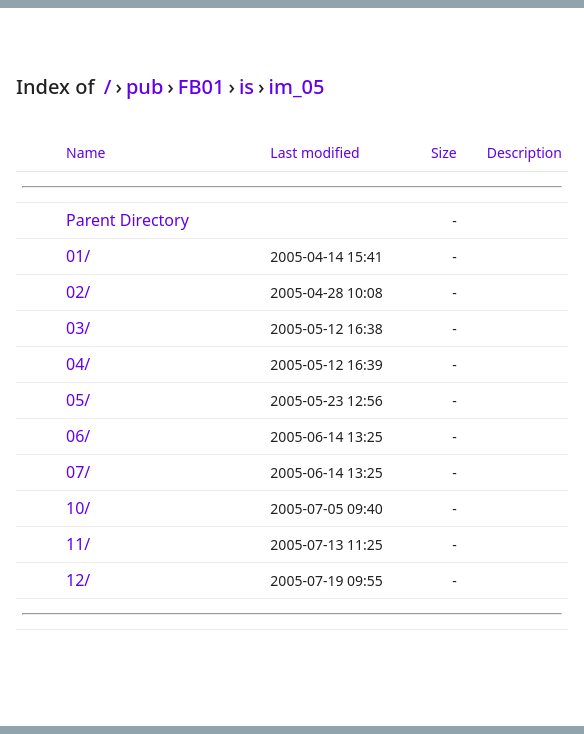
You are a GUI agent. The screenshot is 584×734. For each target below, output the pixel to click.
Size (444, 152)
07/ (78, 472)
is (246, 86)
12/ (78, 580)
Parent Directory (127, 220)
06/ (78, 436)
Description (524, 152)
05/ (78, 400)
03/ (78, 328)
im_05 (297, 86)
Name (85, 152)
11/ (78, 544)
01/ (78, 256)
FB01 (201, 86)
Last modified (314, 152)
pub (144, 86)
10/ (78, 508)
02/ (78, 292)
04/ (78, 364)
